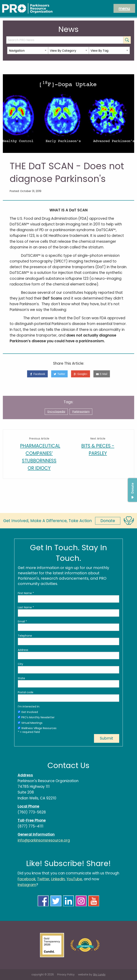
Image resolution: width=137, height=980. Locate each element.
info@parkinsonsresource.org (44, 840)
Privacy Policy (66, 975)
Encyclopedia (56, 412)
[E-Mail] (102, 374)
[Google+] (81, 374)
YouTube (74, 879)
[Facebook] (37, 374)
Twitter (43, 879)
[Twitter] (59, 374)
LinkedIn (58, 879)
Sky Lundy (99, 975)
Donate (108, 521)
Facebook (27, 879)
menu (124, 8)
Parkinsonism (81, 412)
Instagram (27, 885)
